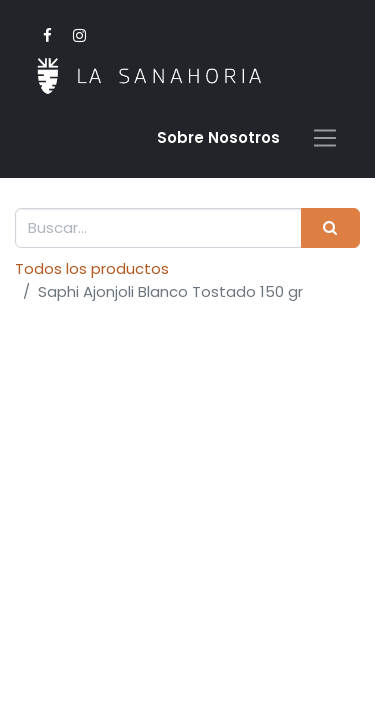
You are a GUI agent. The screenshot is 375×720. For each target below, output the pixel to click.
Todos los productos (92, 268)
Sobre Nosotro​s (218, 137)
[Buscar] (330, 228)
